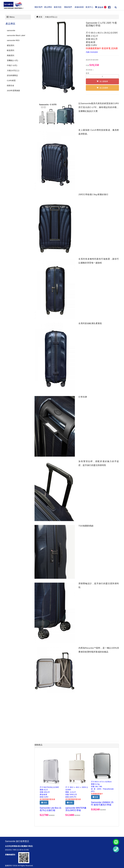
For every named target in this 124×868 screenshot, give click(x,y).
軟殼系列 (11, 50)
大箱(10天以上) (13, 70)
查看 (44, 803)
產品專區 (10, 24)
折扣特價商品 (12, 75)
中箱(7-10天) (12, 65)
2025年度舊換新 (13, 91)
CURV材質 (11, 80)
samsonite (11, 30)
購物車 (101, 7)
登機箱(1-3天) (12, 60)
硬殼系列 (11, 45)
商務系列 (11, 55)
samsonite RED (13, 40)
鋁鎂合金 (11, 85)
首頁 (39, 17)
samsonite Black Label (16, 35)
